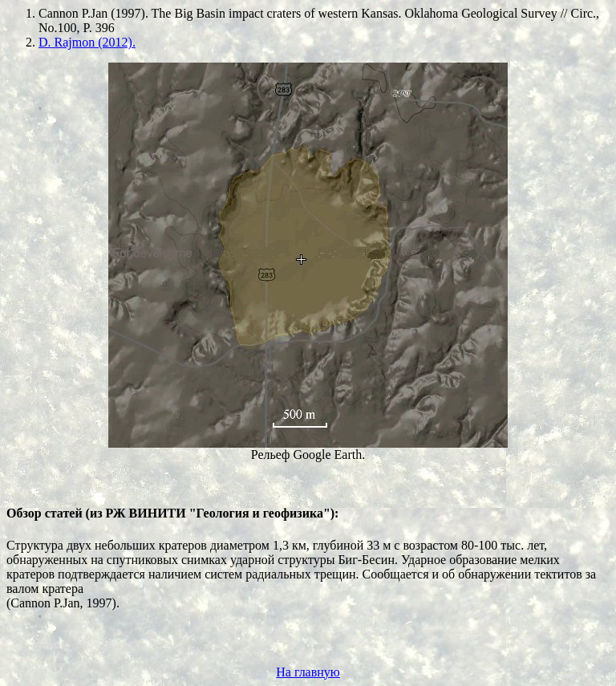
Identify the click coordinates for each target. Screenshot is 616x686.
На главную (308, 672)
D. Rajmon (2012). (87, 42)
